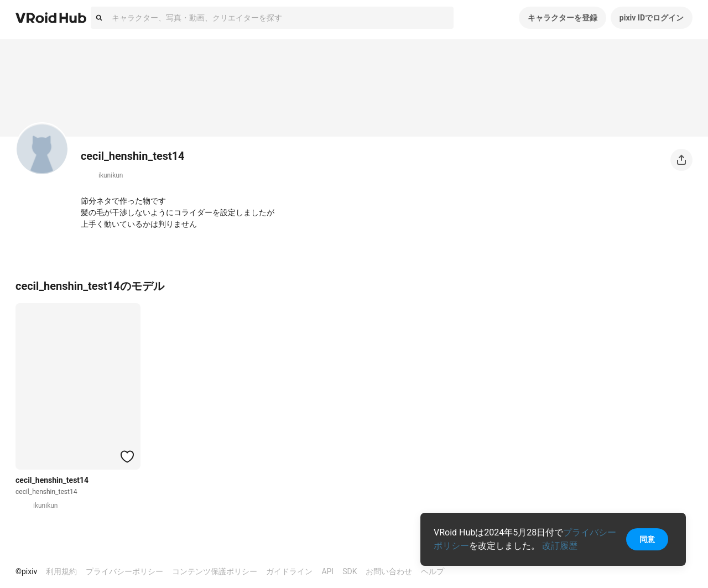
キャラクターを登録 (563, 18)
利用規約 (61, 571)
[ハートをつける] (127, 456)
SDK (350, 571)
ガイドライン (289, 571)
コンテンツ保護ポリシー (215, 571)
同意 (647, 539)
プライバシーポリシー (124, 571)
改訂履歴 (560, 546)
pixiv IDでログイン (652, 18)
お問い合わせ (389, 571)
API (327, 571)
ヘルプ (433, 571)
